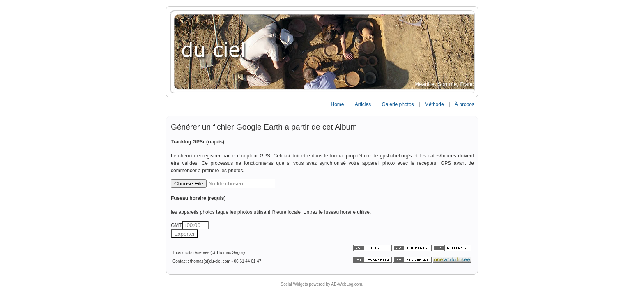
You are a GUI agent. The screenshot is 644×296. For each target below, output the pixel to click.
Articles (363, 104)
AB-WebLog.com (346, 284)
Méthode (434, 104)
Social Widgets (294, 284)
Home (337, 104)
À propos (465, 104)
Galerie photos (398, 104)
